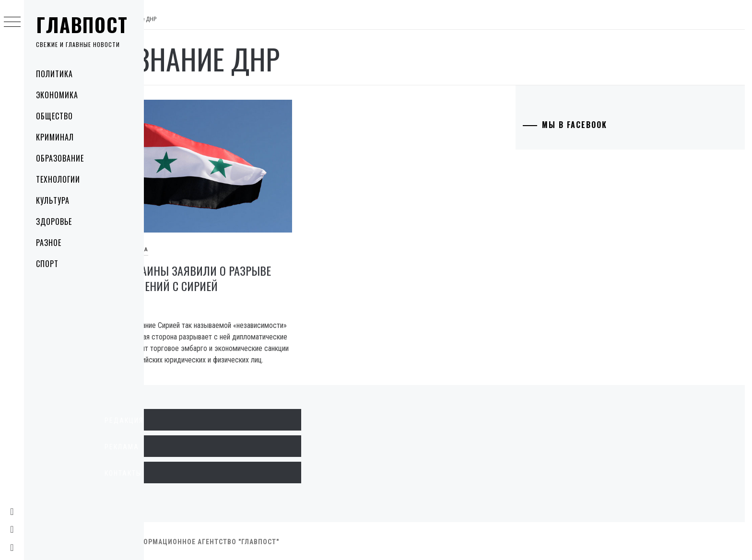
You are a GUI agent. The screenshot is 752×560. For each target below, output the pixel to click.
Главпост (82, 24)
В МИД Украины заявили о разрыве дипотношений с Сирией (241, 265)
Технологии (58, 179)
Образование (60, 158)
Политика (54, 74)
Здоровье (54, 222)
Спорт (47, 264)
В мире (162, 237)
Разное (49, 243)
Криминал (55, 137)
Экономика (57, 95)
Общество (54, 116)
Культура (53, 200)
